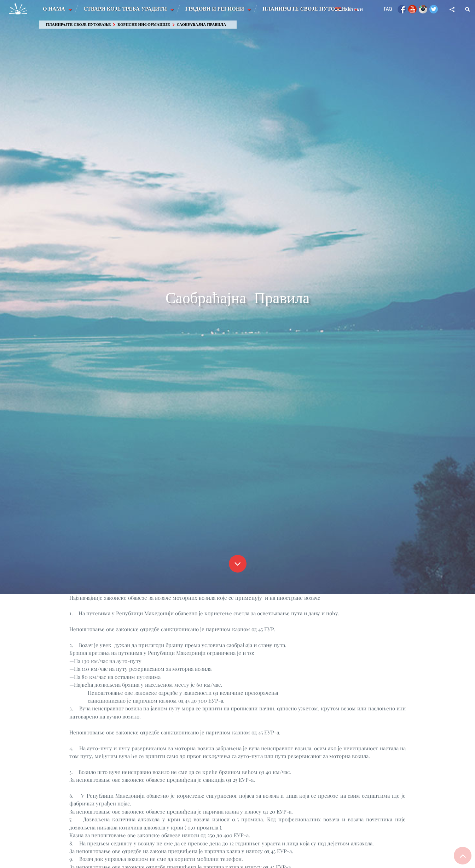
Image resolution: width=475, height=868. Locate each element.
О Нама (55, 9)
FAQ (388, 9)
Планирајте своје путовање (308, 9)
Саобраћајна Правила (201, 25)
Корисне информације (144, 25)
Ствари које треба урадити (126, 9)
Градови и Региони (216, 9)
